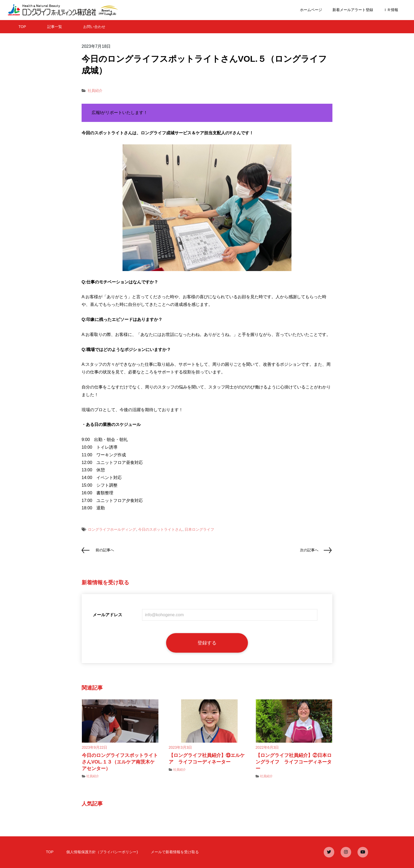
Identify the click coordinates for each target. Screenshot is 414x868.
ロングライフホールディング (112, 529)
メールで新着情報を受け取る (175, 852)
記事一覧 (55, 27)
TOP (22, 27)
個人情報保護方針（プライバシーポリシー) (102, 852)
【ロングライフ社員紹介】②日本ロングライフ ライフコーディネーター (294, 762)
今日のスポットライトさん (160, 529)
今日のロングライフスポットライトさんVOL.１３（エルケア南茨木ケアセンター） (120, 762)
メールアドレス (107, 615)
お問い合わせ (94, 27)
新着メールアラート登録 (353, 10)
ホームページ (311, 10)
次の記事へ (309, 550)
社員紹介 (95, 91)
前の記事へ (105, 550)
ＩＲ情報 (391, 10)
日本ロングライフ (199, 529)
